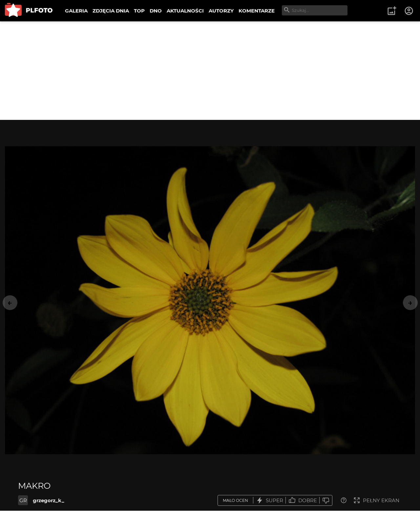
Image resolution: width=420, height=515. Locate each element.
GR (23, 500)
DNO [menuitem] (156, 11)
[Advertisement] (210, 71)
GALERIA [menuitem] (76, 11)
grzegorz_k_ (49, 500)
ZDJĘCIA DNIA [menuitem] (111, 11)
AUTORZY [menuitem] (221, 11)
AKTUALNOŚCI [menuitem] (185, 11)
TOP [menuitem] (139, 11)
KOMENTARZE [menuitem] (257, 11)
